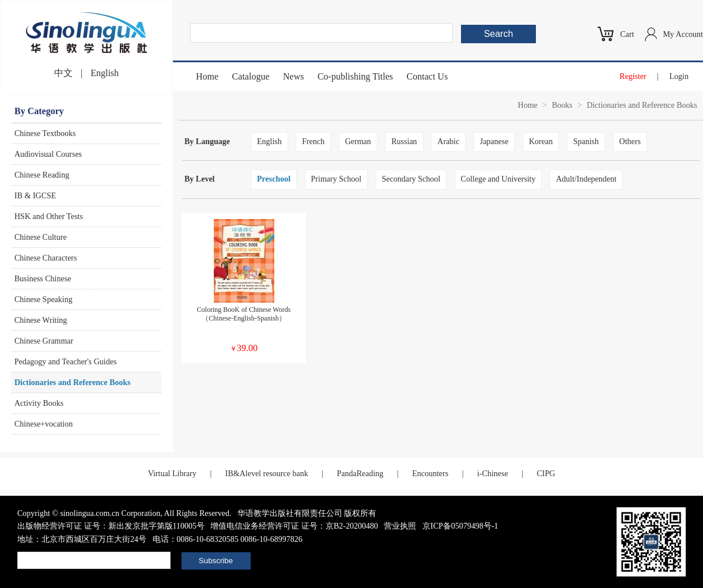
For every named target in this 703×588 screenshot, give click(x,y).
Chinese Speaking (44, 299)
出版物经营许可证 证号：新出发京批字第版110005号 (111, 526)
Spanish (586, 142)
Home (207, 76)
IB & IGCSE (35, 196)
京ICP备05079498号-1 (460, 526)
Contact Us (428, 76)
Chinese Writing (41, 320)
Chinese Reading (42, 175)
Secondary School (411, 179)
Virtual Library (172, 474)
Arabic (448, 142)
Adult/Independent (586, 179)
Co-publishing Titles (355, 76)
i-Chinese (493, 474)
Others (630, 142)
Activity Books (39, 403)
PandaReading (360, 474)
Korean (541, 142)
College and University (498, 179)
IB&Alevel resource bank (267, 474)
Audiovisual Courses (48, 154)
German (358, 142)
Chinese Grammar (44, 341)
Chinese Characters (46, 258)
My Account (683, 34)
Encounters (430, 474)
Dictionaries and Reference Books (73, 382)
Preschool (274, 179)
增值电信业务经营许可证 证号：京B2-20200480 (294, 526)
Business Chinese (43, 279)
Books (562, 105)
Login (679, 76)
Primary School (337, 179)
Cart (627, 34)
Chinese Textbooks (45, 133)
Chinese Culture (41, 237)
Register (633, 76)
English (105, 73)
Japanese (494, 142)
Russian (404, 142)
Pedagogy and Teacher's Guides (65, 362)
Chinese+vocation (44, 424)
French (313, 142)
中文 (63, 73)
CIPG (546, 474)
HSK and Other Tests (49, 216)
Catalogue (251, 76)
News (293, 76)
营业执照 (400, 526)
